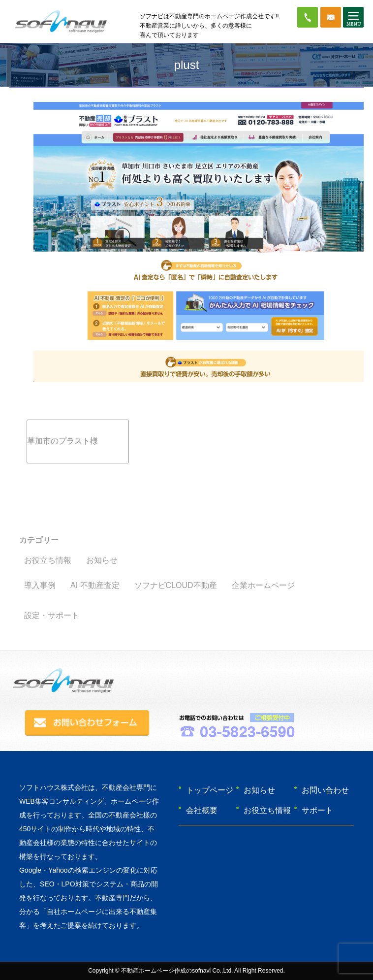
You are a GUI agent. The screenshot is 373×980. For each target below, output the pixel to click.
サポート (317, 810)
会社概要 (202, 810)
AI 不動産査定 (95, 585)
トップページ (210, 790)
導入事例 (40, 585)
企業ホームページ (263, 585)
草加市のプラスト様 (62, 441)
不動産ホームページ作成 (154, 971)
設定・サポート (52, 615)
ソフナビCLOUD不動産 (176, 585)
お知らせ (102, 560)
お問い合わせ (325, 790)
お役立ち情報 (48, 560)
